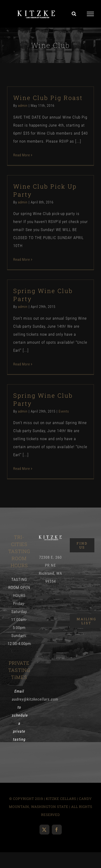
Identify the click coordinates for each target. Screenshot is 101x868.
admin (23, 106)
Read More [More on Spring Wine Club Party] (22, 364)
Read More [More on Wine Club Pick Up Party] (22, 260)
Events (64, 411)
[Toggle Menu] (90, 14)
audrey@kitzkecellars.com (35, 699)
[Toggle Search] (74, 14)
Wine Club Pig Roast (48, 98)
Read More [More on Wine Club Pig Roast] (22, 155)
